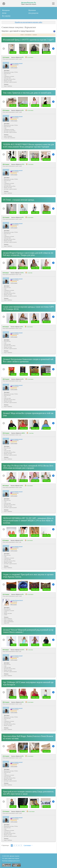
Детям (4, 13)
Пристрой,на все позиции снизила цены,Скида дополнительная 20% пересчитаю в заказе (28, 793)
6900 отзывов (14, 604)
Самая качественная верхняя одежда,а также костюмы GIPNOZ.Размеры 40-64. (28, 308)
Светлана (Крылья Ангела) (17, 600)
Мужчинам (32, 10)
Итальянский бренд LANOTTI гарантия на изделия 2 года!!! (28, 40)
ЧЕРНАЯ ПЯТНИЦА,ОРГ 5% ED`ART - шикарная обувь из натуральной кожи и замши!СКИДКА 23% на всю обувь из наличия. (28, 520)
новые (22, 35)
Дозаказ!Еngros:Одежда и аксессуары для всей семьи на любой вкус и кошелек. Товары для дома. (28, 254)
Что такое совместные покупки (11, 858)
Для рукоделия (33, 13)
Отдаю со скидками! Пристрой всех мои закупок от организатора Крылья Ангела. (28, 576)
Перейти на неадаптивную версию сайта (28, 22)
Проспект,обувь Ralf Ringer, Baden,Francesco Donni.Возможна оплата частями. (28, 737)
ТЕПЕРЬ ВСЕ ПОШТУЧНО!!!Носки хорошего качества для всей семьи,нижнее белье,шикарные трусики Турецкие (28, 146)
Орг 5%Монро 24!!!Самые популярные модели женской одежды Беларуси (28, 683)
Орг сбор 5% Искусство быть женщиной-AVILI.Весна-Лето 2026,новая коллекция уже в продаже (28, 467)
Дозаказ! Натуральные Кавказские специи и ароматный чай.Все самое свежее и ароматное (28, 360)
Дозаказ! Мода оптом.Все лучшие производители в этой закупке (28, 414)
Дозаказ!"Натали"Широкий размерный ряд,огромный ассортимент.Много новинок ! (28, 631)
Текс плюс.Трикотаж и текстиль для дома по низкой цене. (27, 93)
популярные (28, 35)
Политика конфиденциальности (11, 861)
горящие (35, 35)
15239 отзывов (14, 68)
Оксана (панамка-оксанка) (16, 63)
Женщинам (6, 10)
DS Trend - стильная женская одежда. (19, 200)
